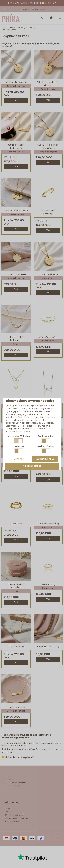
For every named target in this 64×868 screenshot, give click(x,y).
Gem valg (19, 459)
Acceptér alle (45, 459)
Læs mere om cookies (18, 432)
